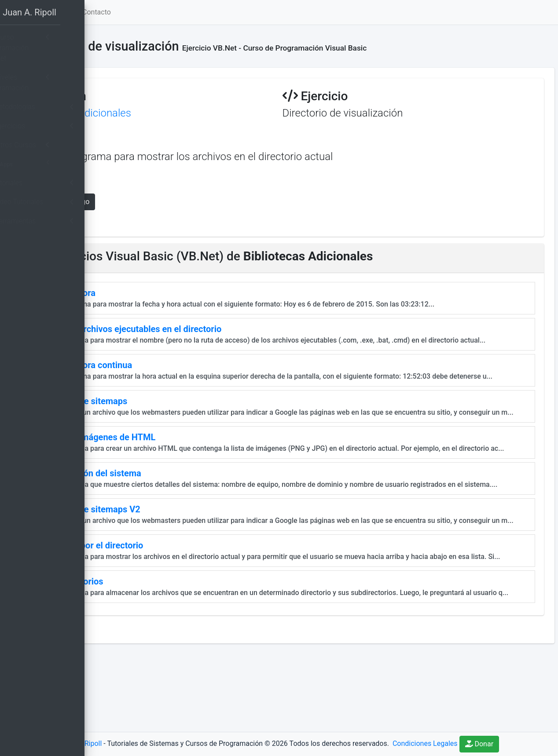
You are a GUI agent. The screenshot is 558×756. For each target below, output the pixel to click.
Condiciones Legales (499, 730)
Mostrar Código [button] (170, 202)
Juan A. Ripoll (155, 730)
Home (155, 12)
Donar (334, 744)
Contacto (202, 12)
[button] (124, 12)
